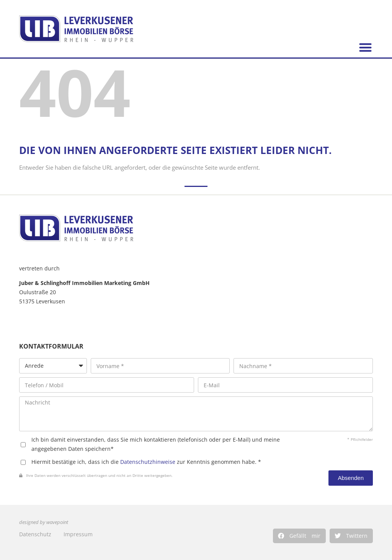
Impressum (78, 534)
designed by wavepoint (44, 522)
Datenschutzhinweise (148, 462)
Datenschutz (35, 534)
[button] (299, 536)
